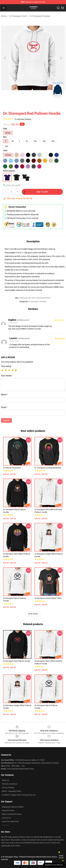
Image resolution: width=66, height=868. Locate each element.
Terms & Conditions (10, 784)
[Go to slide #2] (33, 103)
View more (33, 614)
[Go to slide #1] (20, 103)
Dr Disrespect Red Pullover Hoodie (17, 661)
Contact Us (6, 818)
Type (5, 129)
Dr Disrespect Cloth (18, 16)
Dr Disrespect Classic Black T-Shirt (48, 598)
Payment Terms (8, 810)
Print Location (9, 171)
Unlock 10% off (61, 857)
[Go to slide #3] (46, 103)
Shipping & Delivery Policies (13, 807)
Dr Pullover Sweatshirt (12, 468)
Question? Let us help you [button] (54, 865)
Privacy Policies (8, 788)
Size (5, 137)
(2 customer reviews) (23, 119)
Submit (6, 420)
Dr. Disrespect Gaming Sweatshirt (48, 468)
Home (4, 16)
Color (5, 150)
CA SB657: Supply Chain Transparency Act (19, 795)
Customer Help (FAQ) (10, 821)
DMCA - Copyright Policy (12, 791)
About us (5, 780)
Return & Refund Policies (12, 814)
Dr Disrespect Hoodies (40, 16)
